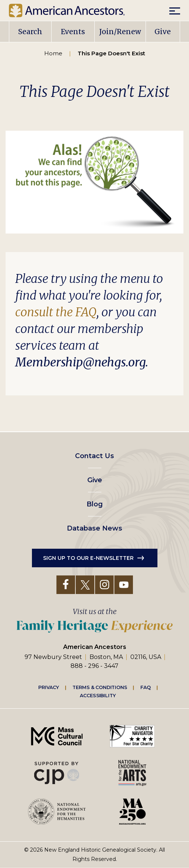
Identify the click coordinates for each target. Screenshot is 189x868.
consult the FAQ (56, 312)
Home (53, 53)
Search (30, 32)
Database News (94, 528)
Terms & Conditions (100, 687)
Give (163, 32)
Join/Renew (120, 32)
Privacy (49, 687)
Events (73, 32)
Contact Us (94, 456)
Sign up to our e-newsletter (88, 558)
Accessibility (98, 695)
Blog (95, 504)
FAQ (146, 687)
